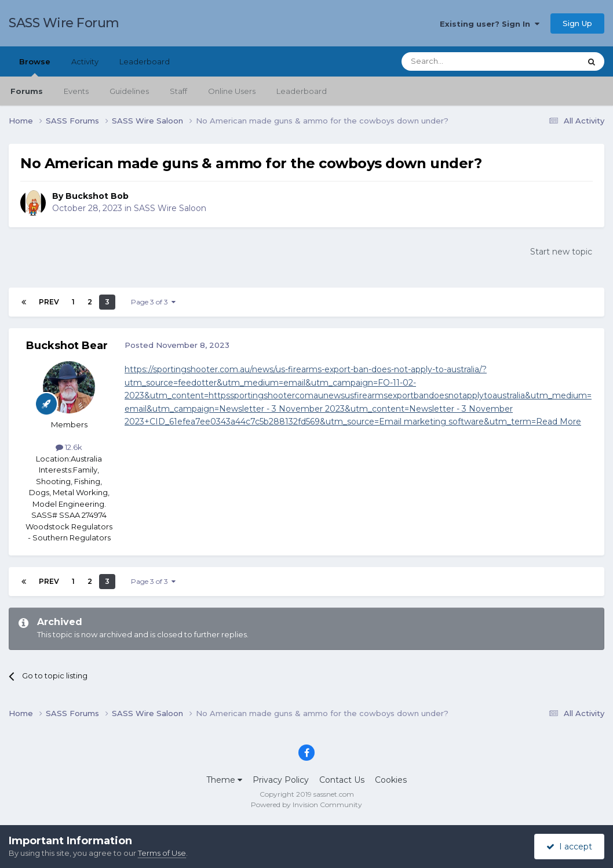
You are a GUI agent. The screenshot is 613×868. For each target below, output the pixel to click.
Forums (27, 91)
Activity (85, 61)
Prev (49, 302)
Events (76, 91)
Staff (178, 91)
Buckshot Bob (97, 196)
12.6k (69, 447)
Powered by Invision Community (306, 805)
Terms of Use (162, 853)
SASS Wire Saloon (170, 208)
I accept (569, 847)
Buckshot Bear (67, 346)
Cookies (391, 780)
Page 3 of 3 (153, 302)
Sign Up (577, 23)
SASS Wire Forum (64, 23)
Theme (224, 780)
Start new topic (561, 252)
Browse (35, 67)
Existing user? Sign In (490, 24)
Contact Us (342, 780)
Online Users (232, 91)
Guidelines (129, 91)
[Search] (463, 61)
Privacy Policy (281, 780)
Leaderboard (302, 91)
